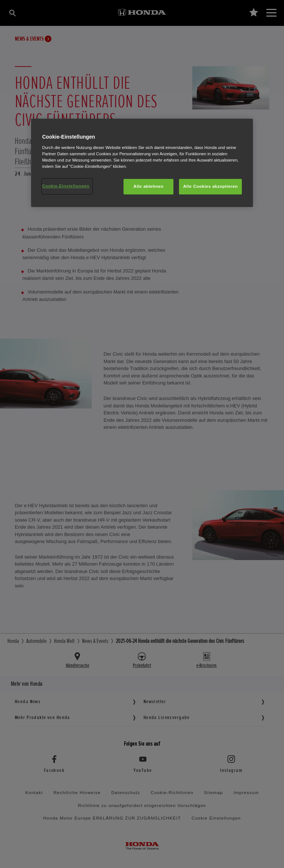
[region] (142, 163)
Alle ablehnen (148, 186)
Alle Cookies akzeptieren (210, 186)
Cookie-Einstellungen (66, 186)
